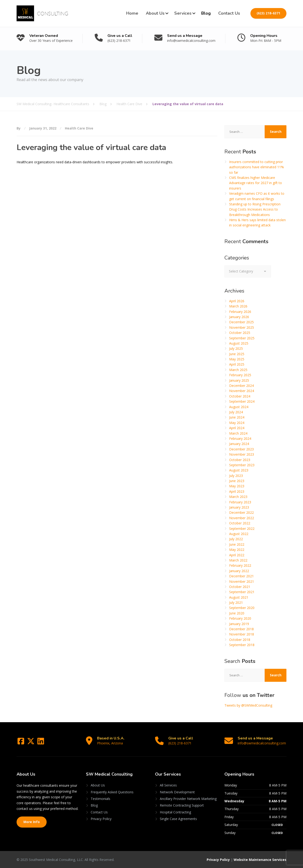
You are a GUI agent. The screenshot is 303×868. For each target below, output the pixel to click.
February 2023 (240, 502)
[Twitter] (31, 743)
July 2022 (236, 539)
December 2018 (241, 629)
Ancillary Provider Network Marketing (188, 799)
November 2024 (242, 391)
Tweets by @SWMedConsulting (248, 705)
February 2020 (240, 618)
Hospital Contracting (175, 812)
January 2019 (239, 624)
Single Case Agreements (178, 819)
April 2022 (237, 555)
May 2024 (237, 423)
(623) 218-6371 (268, 13)
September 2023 (242, 465)
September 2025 (242, 338)
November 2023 (242, 454)
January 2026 (239, 317)
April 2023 (237, 491)
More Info (32, 822)
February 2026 (240, 312)
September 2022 (242, 529)
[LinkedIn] (41, 743)
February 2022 (240, 565)
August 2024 (239, 407)
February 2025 (240, 375)
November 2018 (242, 634)
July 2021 (236, 602)
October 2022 (240, 523)
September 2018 (242, 645)
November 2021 (242, 581)
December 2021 (241, 576)
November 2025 (242, 327)
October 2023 (240, 460)
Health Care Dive (79, 128)
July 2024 (236, 412)
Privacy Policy (101, 819)
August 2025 (239, 343)
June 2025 (237, 354)
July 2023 (236, 476)
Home (132, 13)
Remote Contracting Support (182, 805)
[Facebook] (21, 743)
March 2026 (238, 306)
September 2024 (242, 401)
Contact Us (229, 13)
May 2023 (237, 486)
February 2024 (240, 438)
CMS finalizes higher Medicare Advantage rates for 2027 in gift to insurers (256, 183)
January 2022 (239, 571)
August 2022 (239, 534)
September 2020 (242, 608)
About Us (155, 13)
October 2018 (240, 640)
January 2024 (239, 444)
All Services (168, 785)
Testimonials (100, 799)
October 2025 (240, 333)
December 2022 (241, 512)
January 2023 (239, 507)
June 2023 (237, 481)
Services (183, 13)
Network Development (177, 792)
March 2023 (238, 497)
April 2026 (237, 301)
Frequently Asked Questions (112, 792)
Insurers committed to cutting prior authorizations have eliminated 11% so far (256, 167)
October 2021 (240, 587)
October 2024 (240, 396)
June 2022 (237, 544)
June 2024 (237, 417)
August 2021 (239, 597)
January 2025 (239, 380)
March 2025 (238, 370)
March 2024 (238, 433)
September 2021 (242, 592)
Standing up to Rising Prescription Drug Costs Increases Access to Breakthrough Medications (255, 209)
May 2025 (237, 359)
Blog (206, 13)
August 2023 (239, 470)
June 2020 (237, 613)
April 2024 (237, 428)
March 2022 (238, 560)
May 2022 (237, 550)
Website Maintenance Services (260, 860)
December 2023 (241, 449)
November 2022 (242, 518)
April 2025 (237, 364)
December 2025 (241, 322)
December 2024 (241, 386)
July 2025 (236, 348)
